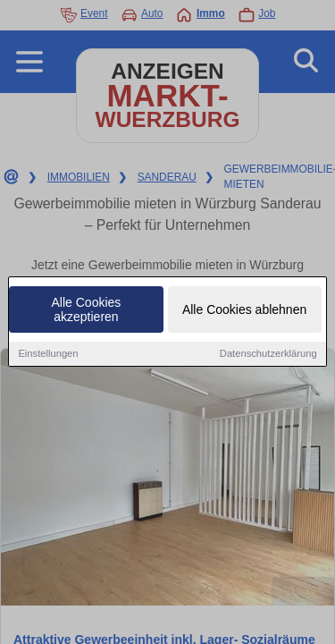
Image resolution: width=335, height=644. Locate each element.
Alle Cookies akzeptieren (87, 310)
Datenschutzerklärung (268, 354)
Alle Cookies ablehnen (244, 310)
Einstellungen (48, 354)
